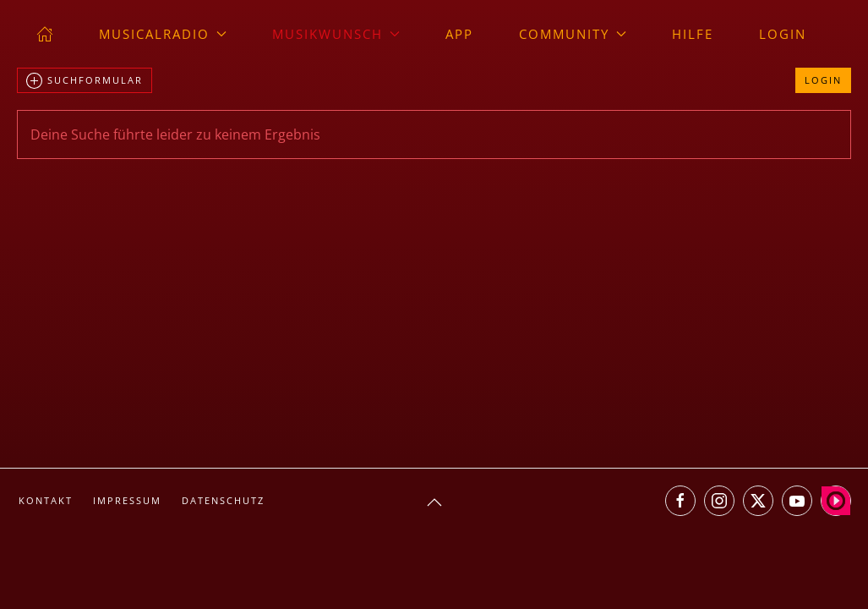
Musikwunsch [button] (336, 34)
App (459, 34)
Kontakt (46, 500)
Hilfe (693, 34)
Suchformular (85, 81)
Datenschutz (223, 500)
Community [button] (573, 34)
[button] (434, 502)
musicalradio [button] (163, 34)
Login (783, 34)
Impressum (127, 500)
